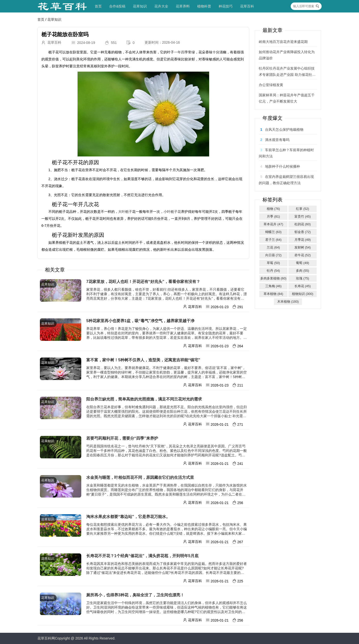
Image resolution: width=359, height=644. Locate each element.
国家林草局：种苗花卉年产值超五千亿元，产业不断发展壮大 (287, 98)
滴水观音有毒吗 (277, 140)
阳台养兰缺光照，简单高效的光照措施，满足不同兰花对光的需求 (144, 399)
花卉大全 (161, 6)
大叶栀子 (125, 212)
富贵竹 (303, 216)
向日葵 (273, 255)
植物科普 (204, 6)
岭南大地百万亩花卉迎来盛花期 (283, 42)
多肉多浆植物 (273, 278)
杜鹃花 (303, 224)
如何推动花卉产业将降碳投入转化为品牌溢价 (287, 55)
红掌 (303, 209)
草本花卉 (273, 224)
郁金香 (303, 232)
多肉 (303, 271)
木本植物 (288, 302)
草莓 (273, 263)
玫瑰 (303, 278)
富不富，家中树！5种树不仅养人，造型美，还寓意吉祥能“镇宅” (143, 360)
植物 (273, 209)
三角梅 (273, 286)
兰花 (273, 247)
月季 (273, 216)
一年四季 (181, 52)
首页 (98, 6)
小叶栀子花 (172, 212)
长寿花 (303, 286)
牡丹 (273, 271)
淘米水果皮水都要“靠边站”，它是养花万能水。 (128, 517)
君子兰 (273, 240)
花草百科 (247, 6)
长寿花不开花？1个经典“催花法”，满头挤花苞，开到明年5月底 (142, 556)
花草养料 (183, 6)
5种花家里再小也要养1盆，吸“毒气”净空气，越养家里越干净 (140, 321)
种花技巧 (226, 6)
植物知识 (303, 294)
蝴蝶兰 (273, 232)
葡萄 (303, 263)
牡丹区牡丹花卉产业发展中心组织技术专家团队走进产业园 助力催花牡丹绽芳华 (287, 72)
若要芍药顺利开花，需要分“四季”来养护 (122, 438)
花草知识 (140, 6)
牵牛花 (303, 255)
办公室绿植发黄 (271, 85)
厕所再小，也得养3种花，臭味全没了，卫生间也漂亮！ (135, 595)
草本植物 (273, 294)
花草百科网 (46, 638)
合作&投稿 (117, 6)
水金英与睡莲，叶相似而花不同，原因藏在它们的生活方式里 (140, 477)
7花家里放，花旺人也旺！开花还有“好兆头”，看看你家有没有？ (143, 282)
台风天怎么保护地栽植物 (284, 129)
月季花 (303, 240)
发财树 (303, 247)
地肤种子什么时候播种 (282, 166)
